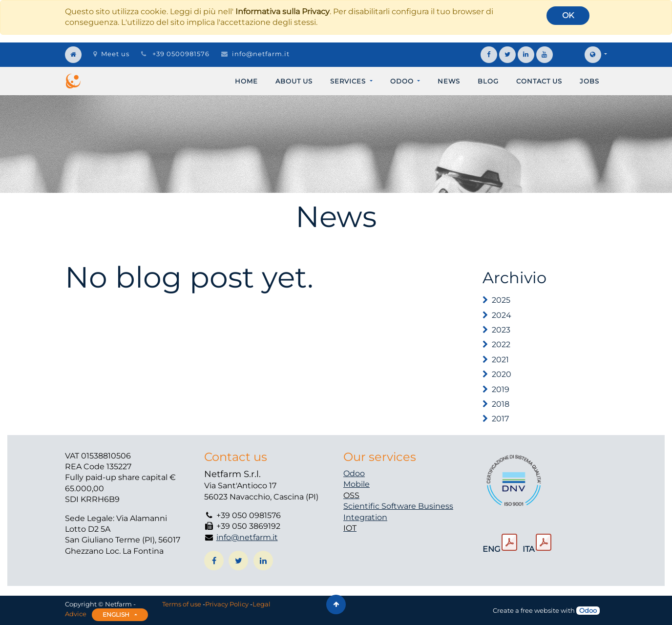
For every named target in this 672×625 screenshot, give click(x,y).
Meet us (111, 54)
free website (540, 610)
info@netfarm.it (261, 54)
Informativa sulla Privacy (283, 11)
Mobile (357, 484)
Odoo (354, 473)
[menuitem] (246, 81)
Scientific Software (381, 506)
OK (568, 15)
